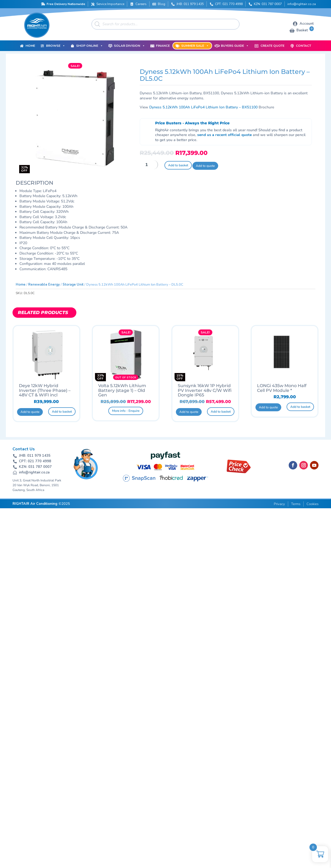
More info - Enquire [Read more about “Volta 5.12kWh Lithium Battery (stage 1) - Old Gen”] (126, 411)
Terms (296, 504)
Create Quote (272, 46)
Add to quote (205, 166)
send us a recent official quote (224, 135)
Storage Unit (73, 285)
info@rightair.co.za (302, 4)
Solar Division (129, 46)
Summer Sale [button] (195, 46)
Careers (141, 4)
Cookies (313, 504)
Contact (303, 46)
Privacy (279, 504)
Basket (305, 30)
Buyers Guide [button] (235, 46)
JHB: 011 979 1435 (190, 4)
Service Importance (110, 4)
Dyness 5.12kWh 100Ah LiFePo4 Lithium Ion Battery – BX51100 (203, 107)
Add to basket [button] (62, 412)
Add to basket (178, 165)
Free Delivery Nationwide (66, 4)
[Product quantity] (149, 165)
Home (30, 46)
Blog (162, 4)
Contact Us (24, 449)
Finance (163, 46)
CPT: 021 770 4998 (229, 4)
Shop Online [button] (90, 46)
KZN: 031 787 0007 (268, 4)
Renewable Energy (44, 285)
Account (307, 24)
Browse (56, 46)
